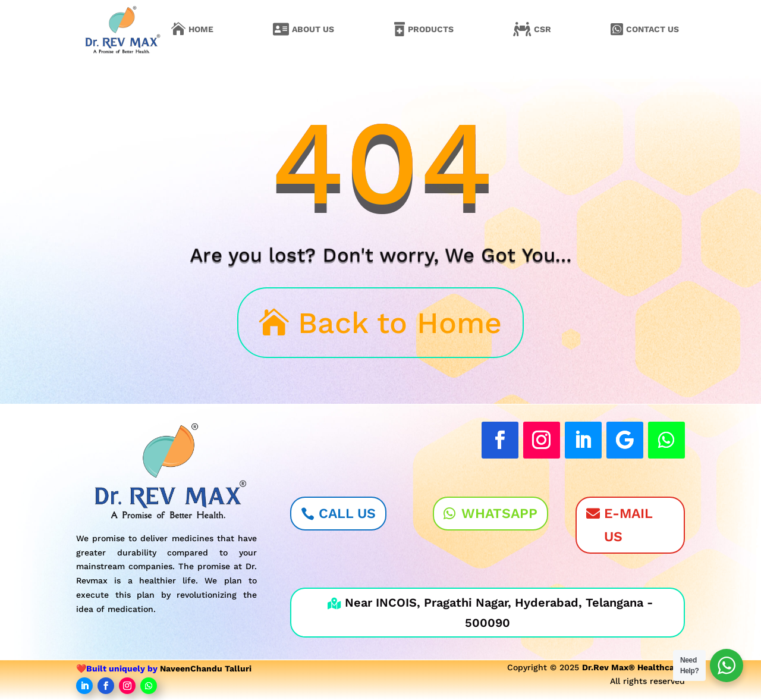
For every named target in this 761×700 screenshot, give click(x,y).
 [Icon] (400, 29)
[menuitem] (192, 29)
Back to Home (400, 323)
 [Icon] (178, 29)
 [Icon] (617, 29)
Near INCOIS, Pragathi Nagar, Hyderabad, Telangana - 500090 (490, 613)
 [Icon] (522, 29)
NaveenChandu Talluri (206, 668)
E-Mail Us (628, 525)
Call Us (347, 514)
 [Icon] (281, 29)
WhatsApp (499, 514)
